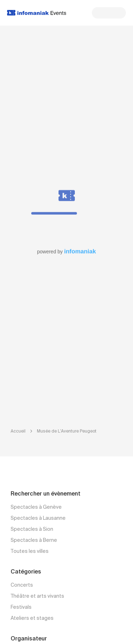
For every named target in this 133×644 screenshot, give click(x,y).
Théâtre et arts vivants (37, 596)
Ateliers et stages (32, 618)
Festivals (21, 607)
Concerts (22, 585)
